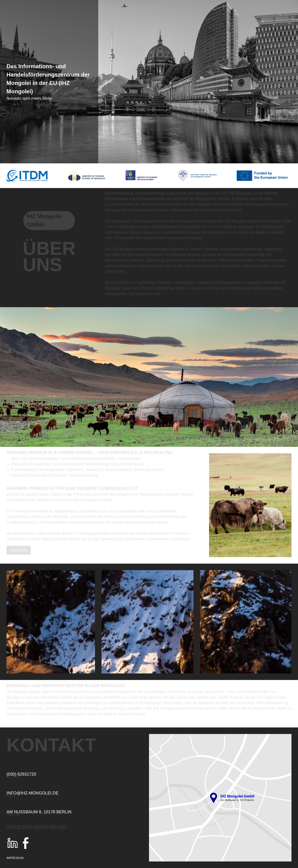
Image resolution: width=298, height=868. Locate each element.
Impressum (15, 858)
